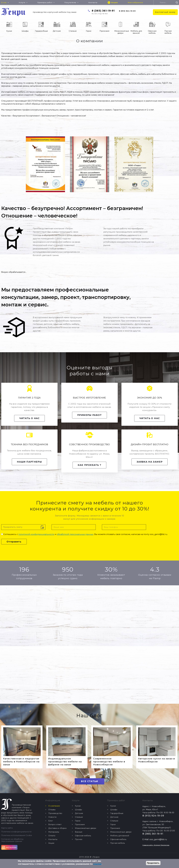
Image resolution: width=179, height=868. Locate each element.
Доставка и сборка (57, 828)
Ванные (79, 832)
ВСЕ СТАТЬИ (89, 781)
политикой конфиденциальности (36, 534)
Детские (57, 31)
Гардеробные (41, 31)
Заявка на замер (150, 462)
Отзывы (52, 810)
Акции (115, 3)
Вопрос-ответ (55, 825)
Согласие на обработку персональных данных (12, 840)
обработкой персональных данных (75, 534)
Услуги (22, 3)
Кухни (9, 31)
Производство (55, 813)
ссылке (97, 864)
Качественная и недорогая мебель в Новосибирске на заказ (21, 762)
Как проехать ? (89, 465)
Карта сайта (7, 828)
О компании (54, 806)
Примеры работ (45, 3)
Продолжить (153, 863)
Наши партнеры (29, 462)
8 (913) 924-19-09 (127, 11)
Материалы (54, 832)
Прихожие (104, 31)
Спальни (73, 31)
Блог (51, 821)
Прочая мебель (168, 32)
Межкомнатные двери (121, 32)
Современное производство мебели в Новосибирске (109, 762)
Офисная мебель (152, 32)
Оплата (52, 836)
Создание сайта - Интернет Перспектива (156, 845)
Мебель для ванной (136, 32)
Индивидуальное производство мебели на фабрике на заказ (65, 762)
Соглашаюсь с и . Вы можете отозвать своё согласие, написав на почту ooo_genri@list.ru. (86, 534)
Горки (89, 31)
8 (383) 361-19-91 (103, 11)
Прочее (79, 839)
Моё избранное (135, 3)
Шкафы (25, 31)
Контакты (93, 3)
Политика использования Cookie (17, 835)
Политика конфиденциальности (16, 832)
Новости (52, 817)
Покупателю (70, 3)
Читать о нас (29, 418)
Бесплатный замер (165, 12)
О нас (4, 3)
